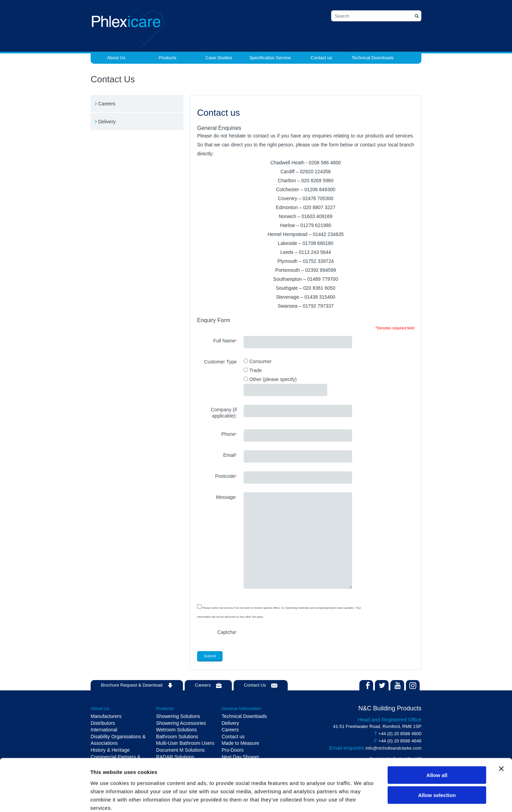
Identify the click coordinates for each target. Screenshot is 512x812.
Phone (229, 434)
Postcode (226, 476)
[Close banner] (501, 731)
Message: (226, 497)
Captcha (227, 632)
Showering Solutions (178, 716)
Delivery (107, 122)
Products (168, 58)
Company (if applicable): (224, 413)
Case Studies (219, 58)
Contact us (321, 58)
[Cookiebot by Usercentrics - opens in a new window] (45, 799)
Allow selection (437, 758)
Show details (362, 798)
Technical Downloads (372, 58)
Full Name (225, 341)
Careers (107, 104)
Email (230, 455)
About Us (116, 58)
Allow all (437, 738)
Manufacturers (106, 716)
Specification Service (270, 58)
